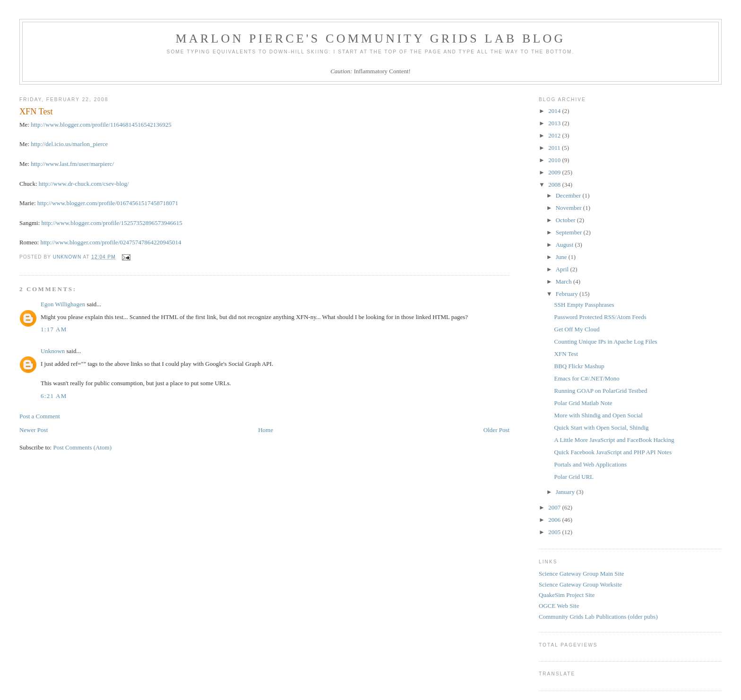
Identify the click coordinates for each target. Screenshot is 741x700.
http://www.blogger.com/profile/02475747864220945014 (111, 242)
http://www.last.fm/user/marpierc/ (72, 164)
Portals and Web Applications (591, 464)
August (565, 245)
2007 (555, 507)
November (569, 208)
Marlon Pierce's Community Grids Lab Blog (371, 39)
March (564, 281)
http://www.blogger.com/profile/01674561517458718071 (108, 203)
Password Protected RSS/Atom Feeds (600, 317)
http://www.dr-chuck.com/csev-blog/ (84, 184)
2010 (555, 160)
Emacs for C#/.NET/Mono (587, 378)
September (570, 232)
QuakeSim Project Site (567, 595)
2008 (555, 185)
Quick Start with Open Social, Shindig (602, 428)
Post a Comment (40, 416)
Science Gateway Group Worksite (580, 584)
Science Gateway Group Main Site (582, 574)
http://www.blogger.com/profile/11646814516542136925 (101, 125)
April (563, 269)
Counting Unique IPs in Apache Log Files (606, 341)
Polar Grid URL (574, 477)
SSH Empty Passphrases (584, 305)
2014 (555, 111)
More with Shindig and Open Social (599, 415)
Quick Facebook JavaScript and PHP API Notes (613, 452)
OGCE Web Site (559, 606)
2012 (555, 135)
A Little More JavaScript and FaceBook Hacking (614, 440)
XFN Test (566, 354)
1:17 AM (54, 329)
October (566, 220)
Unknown (53, 351)
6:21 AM (54, 396)
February (568, 294)
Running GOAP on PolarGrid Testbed (601, 391)
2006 (555, 520)
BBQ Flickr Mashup (579, 366)
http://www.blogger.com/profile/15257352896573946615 (112, 223)
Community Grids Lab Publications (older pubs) (598, 617)
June (562, 257)
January (566, 492)
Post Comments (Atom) (82, 447)
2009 (555, 172)
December (569, 195)
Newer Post (34, 430)
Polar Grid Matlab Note (583, 403)
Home (266, 430)
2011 (555, 148)
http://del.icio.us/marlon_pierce (69, 144)
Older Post (496, 430)
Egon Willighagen (63, 304)
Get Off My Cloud (577, 329)
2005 (555, 532)
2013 (555, 123)
